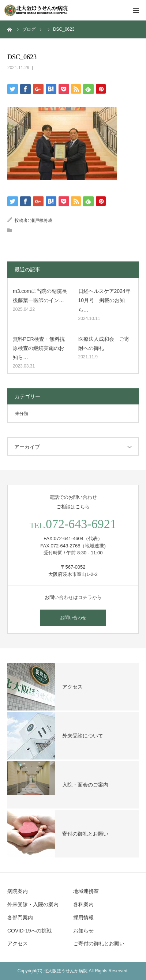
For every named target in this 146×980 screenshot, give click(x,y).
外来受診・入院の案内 (33, 904)
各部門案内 (20, 917)
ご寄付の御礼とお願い (99, 943)
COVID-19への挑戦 (29, 931)
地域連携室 (86, 891)
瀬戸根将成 (41, 220)
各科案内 (83, 904)
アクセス (18, 943)
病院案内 (18, 891)
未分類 (22, 414)
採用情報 (83, 917)
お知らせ (83, 931)
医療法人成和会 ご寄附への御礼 (104, 344)
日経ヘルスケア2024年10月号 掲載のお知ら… (104, 300)
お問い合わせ (73, 618)
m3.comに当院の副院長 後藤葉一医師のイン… (40, 296)
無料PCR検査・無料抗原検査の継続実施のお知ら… (39, 348)
